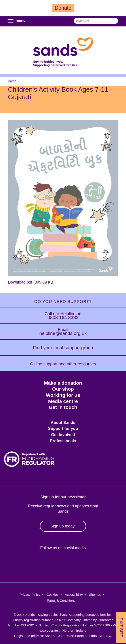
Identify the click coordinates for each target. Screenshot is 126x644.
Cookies (52, 595)
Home (12, 81)
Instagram (52, 563)
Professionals (63, 441)
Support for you (63, 429)
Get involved (63, 435)
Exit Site (121, 627)
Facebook (33, 563)
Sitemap (95, 595)
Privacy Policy (30, 595)
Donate (63, 8)
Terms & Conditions (61, 600)
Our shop (63, 389)
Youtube (90, 563)
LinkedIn (71, 563)
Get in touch (63, 407)
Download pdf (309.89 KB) (31, 282)
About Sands (63, 423)
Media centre (63, 401)
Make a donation (63, 383)
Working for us (63, 395)
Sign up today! (63, 526)
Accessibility (74, 595)
